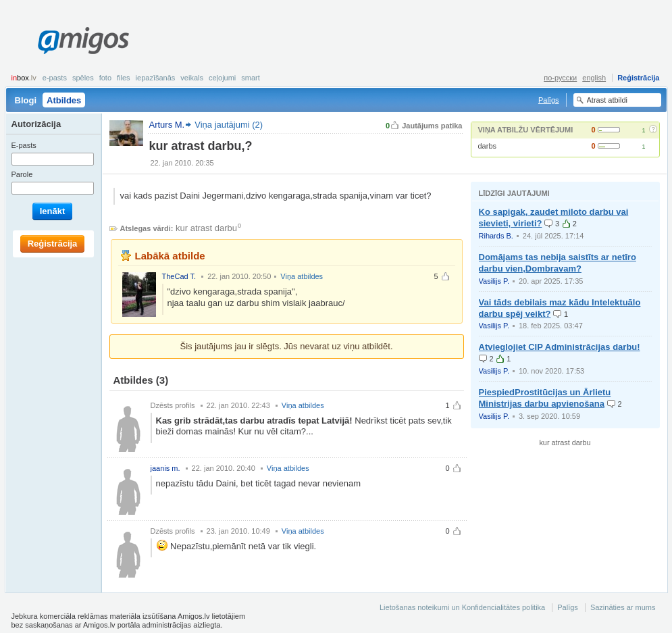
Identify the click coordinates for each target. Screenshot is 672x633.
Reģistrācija (638, 78)
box (24, 78)
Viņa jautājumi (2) (229, 125)
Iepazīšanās (156, 78)
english (594, 78)
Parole (22, 174)
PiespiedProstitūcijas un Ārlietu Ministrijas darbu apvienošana (545, 398)
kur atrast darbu (206, 228)
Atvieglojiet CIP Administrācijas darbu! (560, 347)
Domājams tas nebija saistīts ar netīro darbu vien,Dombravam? (558, 263)
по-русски (560, 78)
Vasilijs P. (494, 281)
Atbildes (64, 100)
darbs (488, 146)
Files (124, 78)
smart (251, 78)
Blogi (26, 100)
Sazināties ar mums (623, 607)
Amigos (83, 41)
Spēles (83, 78)
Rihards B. (496, 236)
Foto (105, 78)
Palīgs (549, 100)
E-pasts (55, 78)
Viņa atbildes (302, 276)
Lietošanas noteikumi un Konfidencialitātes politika (462, 607)
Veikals (192, 78)
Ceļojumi (222, 78)
